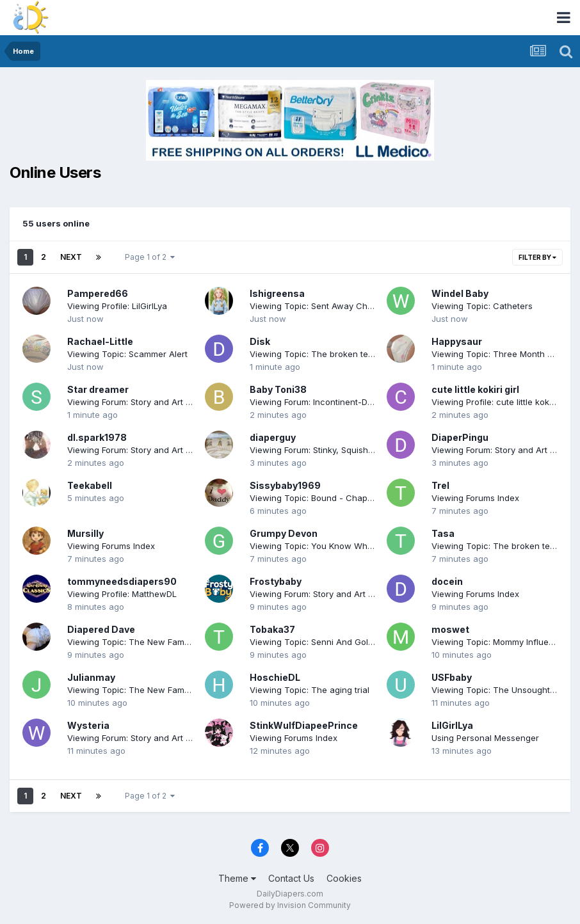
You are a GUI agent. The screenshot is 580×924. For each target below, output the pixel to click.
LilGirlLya (452, 725)
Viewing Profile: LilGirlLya (117, 306)
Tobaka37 (272, 629)
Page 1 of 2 (150, 257)
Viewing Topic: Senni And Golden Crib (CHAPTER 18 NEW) (366, 642)
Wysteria (88, 725)
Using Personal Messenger (485, 738)
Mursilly (85, 533)
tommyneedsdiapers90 (122, 581)
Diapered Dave (101, 629)
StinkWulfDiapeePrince (304, 725)
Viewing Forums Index (475, 498)
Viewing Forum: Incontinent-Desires (321, 402)
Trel (440, 485)
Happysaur (457, 341)
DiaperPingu (460, 437)
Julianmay (91, 677)
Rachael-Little (100, 341)
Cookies (344, 878)
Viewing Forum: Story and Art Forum (139, 402)
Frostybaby (276, 581)
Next (71, 257)
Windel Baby (460, 293)
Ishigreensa (277, 293)
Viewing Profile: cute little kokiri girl (501, 402)
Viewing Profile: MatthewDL (122, 594)
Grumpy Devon (284, 533)
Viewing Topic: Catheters (482, 306)
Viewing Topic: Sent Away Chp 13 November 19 (344, 306)
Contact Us (291, 878)
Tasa (443, 533)
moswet (450, 629)
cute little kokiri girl (475, 389)
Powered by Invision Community (290, 905)
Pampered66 (98, 293)
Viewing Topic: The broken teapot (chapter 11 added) (356, 354)
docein (447, 581)
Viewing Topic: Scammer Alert (127, 354)
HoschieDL (275, 677)
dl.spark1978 (97, 437)
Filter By (537, 257)
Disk (260, 341)
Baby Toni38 (278, 389)
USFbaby (452, 677)
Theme (237, 878)
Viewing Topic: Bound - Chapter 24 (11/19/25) (340, 498)
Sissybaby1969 (285, 485)
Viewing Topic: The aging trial (310, 690)
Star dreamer (98, 389)
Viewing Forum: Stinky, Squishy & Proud (328, 450)
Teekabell (90, 485)
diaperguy (273, 437)
